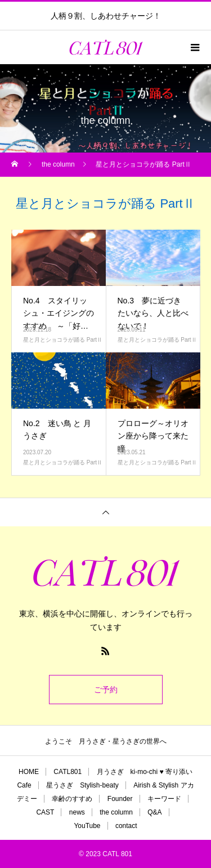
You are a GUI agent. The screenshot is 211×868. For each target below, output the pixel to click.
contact (126, 826)
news (77, 812)
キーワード (164, 799)
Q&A (154, 812)
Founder (120, 799)
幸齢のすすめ (72, 799)
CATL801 (68, 772)
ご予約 (106, 690)
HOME (29, 772)
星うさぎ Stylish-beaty (82, 785)
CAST (45, 812)
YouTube (87, 826)
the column (116, 812)
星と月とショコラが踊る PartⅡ (63, 340)
